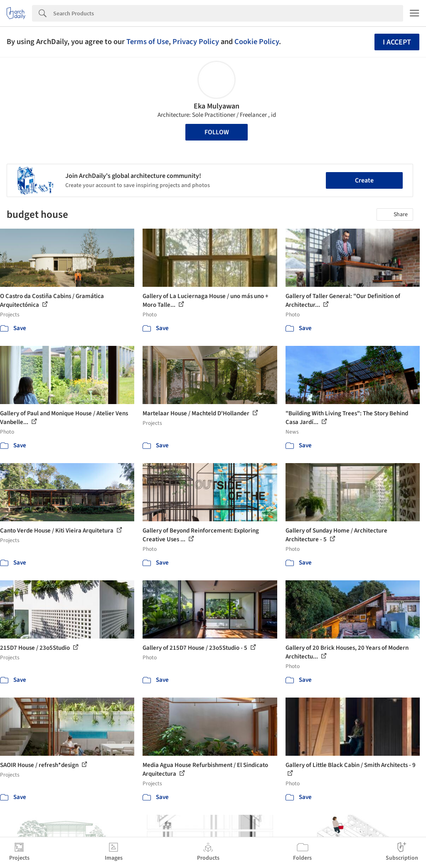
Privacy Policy (196, 42)
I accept (397, 42)
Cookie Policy (257, 42)
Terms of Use (148, 42)
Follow (217, 132)
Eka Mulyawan (217, 106)
